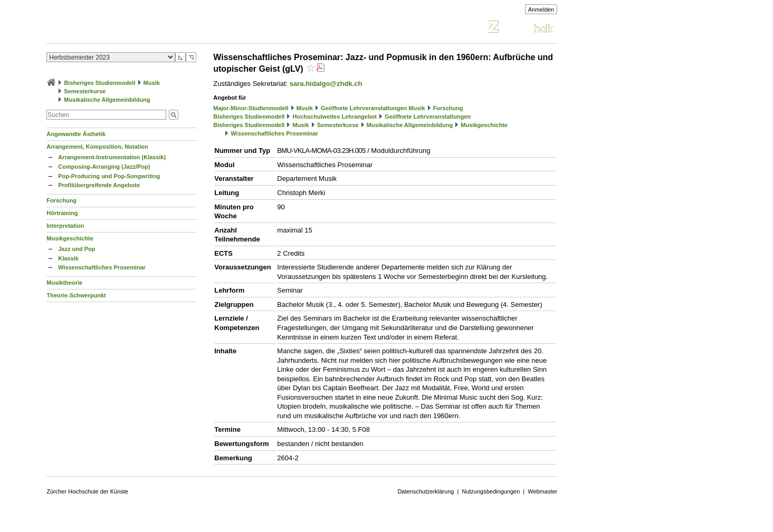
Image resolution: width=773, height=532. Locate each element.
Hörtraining (62, 213)
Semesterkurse (85, 91)
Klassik (68, 258)
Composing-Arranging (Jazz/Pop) (104, 167)
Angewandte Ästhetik (76, 134)
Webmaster (542, 491)
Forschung (61, 200)
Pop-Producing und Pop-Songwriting (109, 176)
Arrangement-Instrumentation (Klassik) (112, 157)
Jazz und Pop (77, 249)
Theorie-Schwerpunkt (76, 295)
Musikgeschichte (70, 238)
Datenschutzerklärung (426, 491)
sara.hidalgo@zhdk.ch (326, 84)
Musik (152, 83)
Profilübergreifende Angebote (99, 185)
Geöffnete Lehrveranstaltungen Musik (373, 108)
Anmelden (541, 9)
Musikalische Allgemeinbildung (107, 100)
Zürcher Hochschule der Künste (87, 491)
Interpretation (65, 226)
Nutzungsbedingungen (491, 491)
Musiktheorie (64, 283)
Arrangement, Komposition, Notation (97, 147)
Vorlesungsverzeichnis (124, 28)
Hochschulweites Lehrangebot (335, 117)
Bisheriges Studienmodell (99, 83)
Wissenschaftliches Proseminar (102, 267)
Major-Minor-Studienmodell (251, 108)
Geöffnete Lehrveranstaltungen (428, 117)
